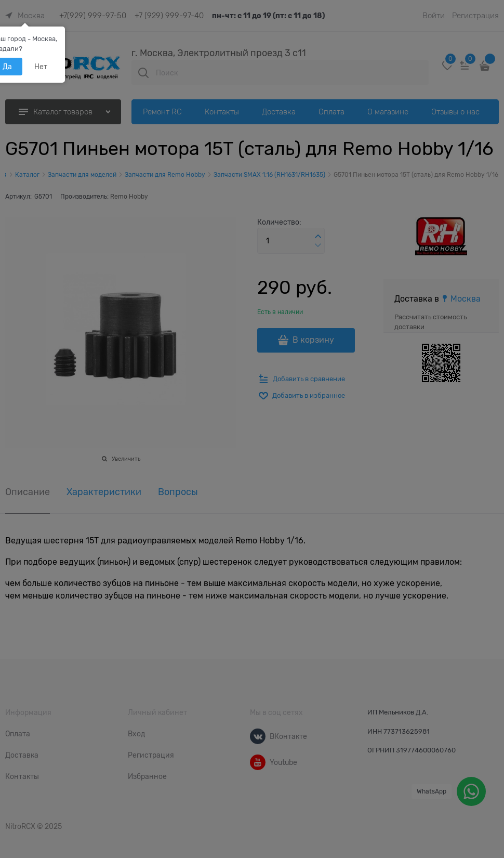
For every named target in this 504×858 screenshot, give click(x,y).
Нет (41, 67)
